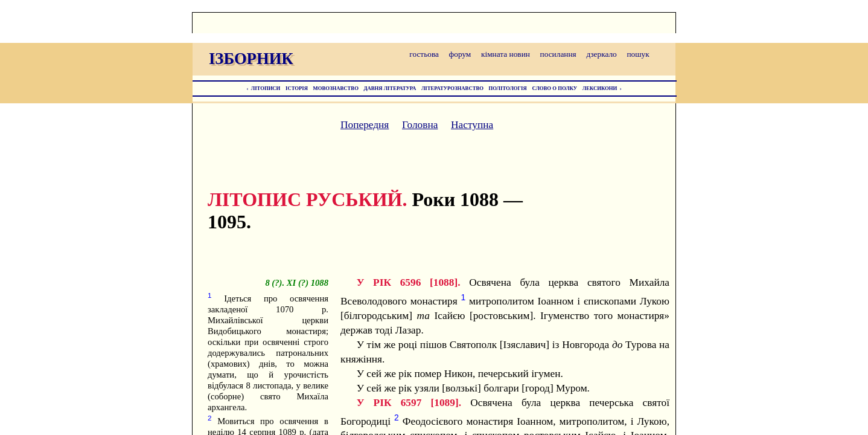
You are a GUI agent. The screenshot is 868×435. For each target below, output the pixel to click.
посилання (558, 54)
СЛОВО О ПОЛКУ (554, 88)
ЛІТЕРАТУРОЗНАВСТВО (452, 88)
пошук (638, 54)
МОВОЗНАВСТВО (336, 88)
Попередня (365, 125)
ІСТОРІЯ (297, 88)
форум (460, 54)
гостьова (424, 54)
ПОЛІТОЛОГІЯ (508, 88)
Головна (420, 125)
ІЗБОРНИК (251, 59)
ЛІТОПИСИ (266, 88)
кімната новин (506, 54)
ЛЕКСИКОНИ (600, 88)
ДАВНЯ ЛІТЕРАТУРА (390, 88)
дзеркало (601, 54)
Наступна (472, 125)
